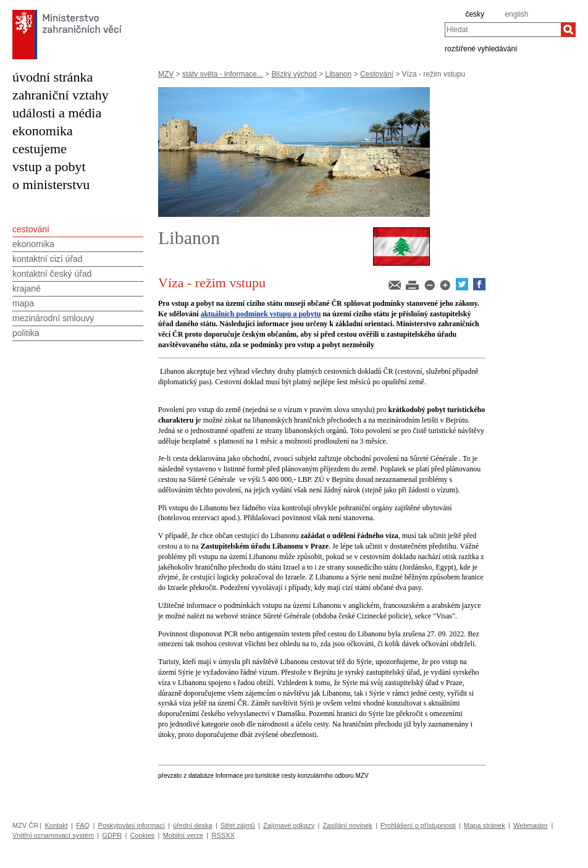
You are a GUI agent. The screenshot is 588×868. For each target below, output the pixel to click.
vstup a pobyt (49, 166)
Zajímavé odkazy (289, 825)
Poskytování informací (132, 825)
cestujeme (40, 149)
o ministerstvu (51, 184)
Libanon (338, 74)
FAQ (83, 825)
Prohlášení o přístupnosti (418, 825)
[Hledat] (568, 30)
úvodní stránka (52, 77)
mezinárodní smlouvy (53, 318)
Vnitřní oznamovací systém (53, 835)
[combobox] (503, 30)
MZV (166, 74)
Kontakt (56, 825)
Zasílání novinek (348, 825)
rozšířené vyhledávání (481, 48)
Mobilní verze (183, 835)
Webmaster (531, 825)
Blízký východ (294, 74)
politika (26, 333)
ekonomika (43, 131)
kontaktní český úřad (52, 274)
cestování (31, 229)
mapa (23, 303)
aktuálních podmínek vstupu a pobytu (261, 314)
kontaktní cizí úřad (48, 259)
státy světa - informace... (223, 74)
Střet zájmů (238, 825)
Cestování (377, 74)
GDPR (112, 835)
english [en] (516, 14)
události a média (57, 113)
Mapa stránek (485, 825)
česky (475, 14)
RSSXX (223, 835)
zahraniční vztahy (61, 95)
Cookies (143, 835)
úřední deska (193, 825)
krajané (27, 289)
